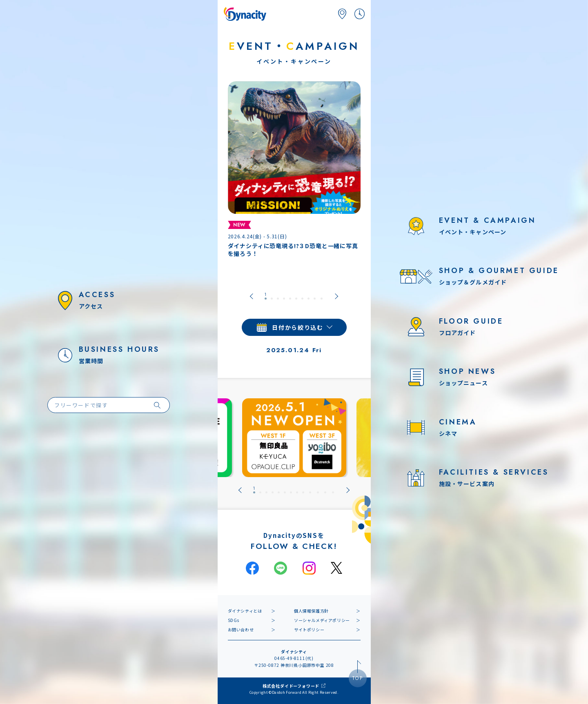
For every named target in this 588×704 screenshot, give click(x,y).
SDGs (234, 620)
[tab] (266, 296)
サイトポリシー (309, 630)
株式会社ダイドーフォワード (291, 686)
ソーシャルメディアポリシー (322, 620)
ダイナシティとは (245, 611)
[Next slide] (336, 296)
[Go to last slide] (252, 296)
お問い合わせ (241, 630)
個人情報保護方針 (311, 611)
